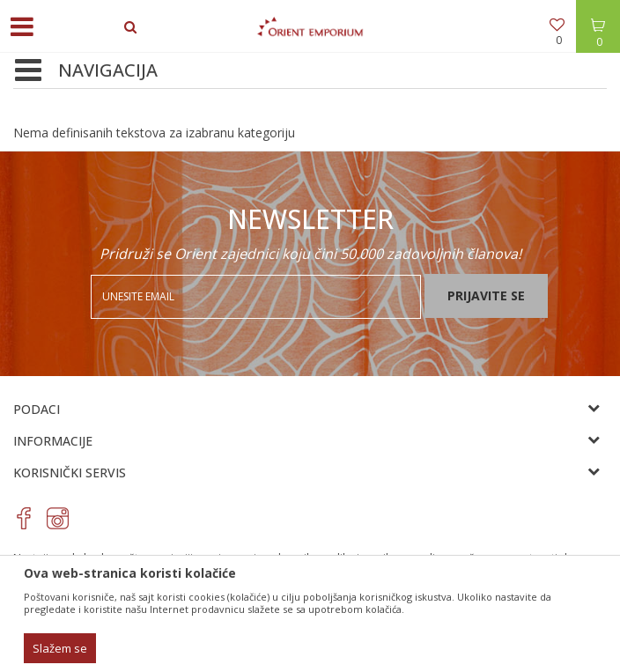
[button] (31, 72)
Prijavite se (486, 295)
